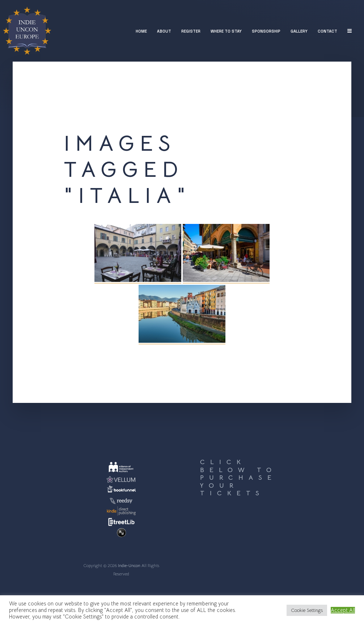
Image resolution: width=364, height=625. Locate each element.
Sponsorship (266, 31)
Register (191, 31)
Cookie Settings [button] (307, 610)
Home (141, 31)
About (164, 31)
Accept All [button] (343, 610)
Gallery (299, 31)
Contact (327, 31)
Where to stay (226, 31)
